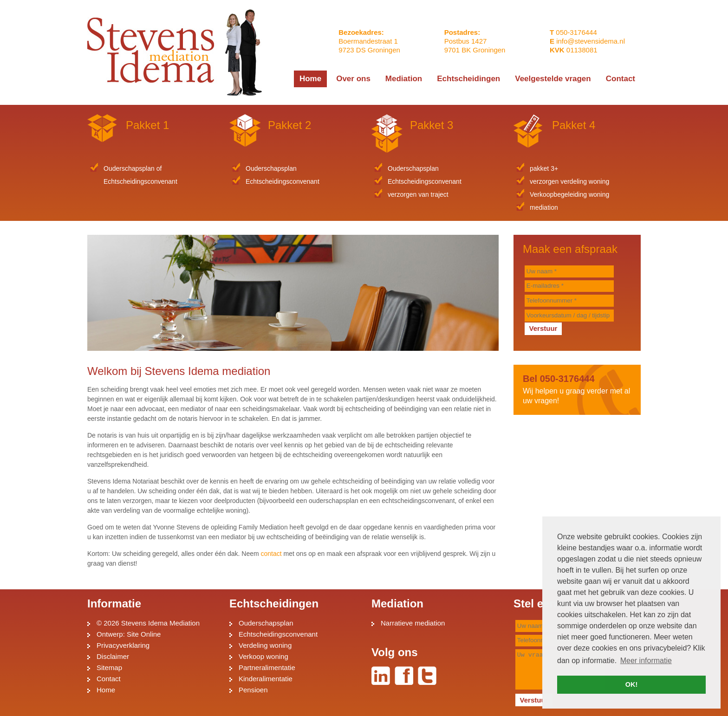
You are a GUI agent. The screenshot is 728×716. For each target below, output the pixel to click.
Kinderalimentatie (266, 679)
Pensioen (253, 690)
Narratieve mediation (413, 623)
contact (271, 554)
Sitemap (109, 668)
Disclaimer (113, 656)
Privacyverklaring (123, 645)
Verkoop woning (263, 656)
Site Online (144, 634)
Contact (109, 679)
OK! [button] (631, 684)
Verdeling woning (265, 645)
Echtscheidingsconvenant (278, 634)
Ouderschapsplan (266, 623)
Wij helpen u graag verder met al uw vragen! (577, 389)
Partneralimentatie (267, 668)
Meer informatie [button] (646, 661)
